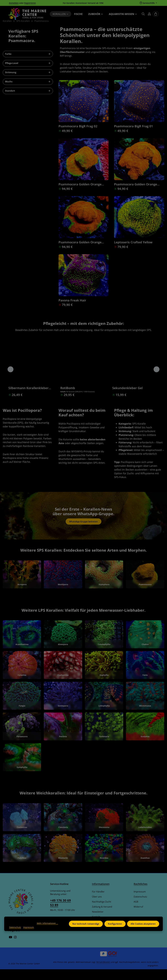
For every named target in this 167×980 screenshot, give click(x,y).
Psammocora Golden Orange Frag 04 (80, 195)
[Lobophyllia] (104, 706)
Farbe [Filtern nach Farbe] (28, 65)
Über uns (97, 907)
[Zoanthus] (145, 859)
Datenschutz (140, 907)
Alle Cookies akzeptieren (143, 922)
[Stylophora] (104, 585)
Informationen (101, 895)
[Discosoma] (104, 828)
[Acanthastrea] (22, 645)
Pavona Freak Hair (72, 311)
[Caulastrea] (22, 828)
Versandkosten (103, 973)
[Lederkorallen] (145, 828)
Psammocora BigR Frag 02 (78, 137)
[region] (83, 380)
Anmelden (14, 3)
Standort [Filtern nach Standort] (28, 101)
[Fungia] (22, 706)
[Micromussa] (145, 706)
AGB (136, 912)
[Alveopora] (63, 645)
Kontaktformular (59, 932)
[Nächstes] (157, 380)
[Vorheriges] (10, 380)
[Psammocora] (145, 585)
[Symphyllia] (22, 768)
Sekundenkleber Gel (127, 399)
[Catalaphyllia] (104, 645)
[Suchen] (143, 15)
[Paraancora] (22, 737)
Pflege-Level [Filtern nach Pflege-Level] (28, 74)
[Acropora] (22, 585)
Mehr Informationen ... (20, 923)
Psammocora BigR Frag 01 (134, 137)
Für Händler (98, 902)
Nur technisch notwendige (85, 922)
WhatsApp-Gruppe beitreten (84, 532)
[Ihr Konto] (149, 15)
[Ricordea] (104, 859)
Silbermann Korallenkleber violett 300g (28, 399)
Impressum (140, 902)
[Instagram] (15, 949)
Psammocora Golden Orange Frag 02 (136, 195)
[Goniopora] (63, 706)
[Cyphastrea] (63, 676)
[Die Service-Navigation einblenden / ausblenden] (148, 3)
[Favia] (145, 676)
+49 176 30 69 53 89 (60, 913)
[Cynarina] (22, 676)
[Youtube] (11, 949)
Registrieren (30, 3)
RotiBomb (68, 399)
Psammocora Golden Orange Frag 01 (80, 253)
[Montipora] (63, 585)
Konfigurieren (114, 922)
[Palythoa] (22, 859)
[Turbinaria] (104, 737)
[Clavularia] (63, 828)
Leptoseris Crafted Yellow (133, 253)
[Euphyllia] (104, 676)
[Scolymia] (145, 737)
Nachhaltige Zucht (102, 912)
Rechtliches (141, 895)
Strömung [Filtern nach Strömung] (28, 83)
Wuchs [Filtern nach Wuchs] (28, 92)
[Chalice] (145, 645)
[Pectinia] (63, 737)
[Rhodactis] (63, 859)
